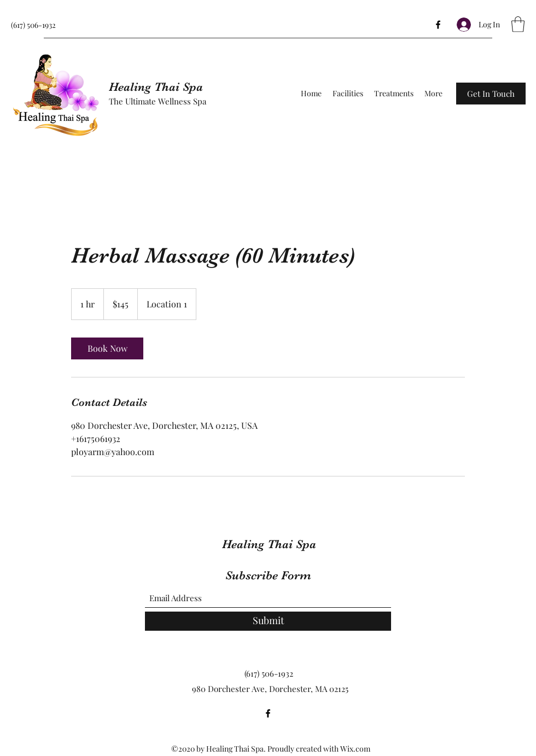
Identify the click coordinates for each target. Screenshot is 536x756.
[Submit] (268, 621)
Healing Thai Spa (156, 87)
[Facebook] (438, 25)
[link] (107, 348)
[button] (518, 24)
